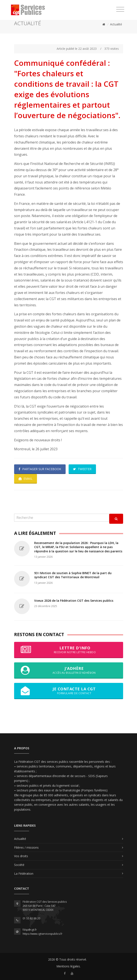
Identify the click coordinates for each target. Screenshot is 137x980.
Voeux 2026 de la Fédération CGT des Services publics (74, 601)
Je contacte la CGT (69, 691)
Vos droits (21, 856)
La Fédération (24, 874)
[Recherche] (62, 518)
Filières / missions (26, 847)
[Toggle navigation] (120, 9)
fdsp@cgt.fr (30, 930)
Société (19, 865)
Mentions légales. (68, 966)
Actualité (116, 24)
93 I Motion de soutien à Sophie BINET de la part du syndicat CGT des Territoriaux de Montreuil (73, 575)
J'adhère (69, 670)
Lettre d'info (69, 650)
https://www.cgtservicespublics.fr (43, 934)
